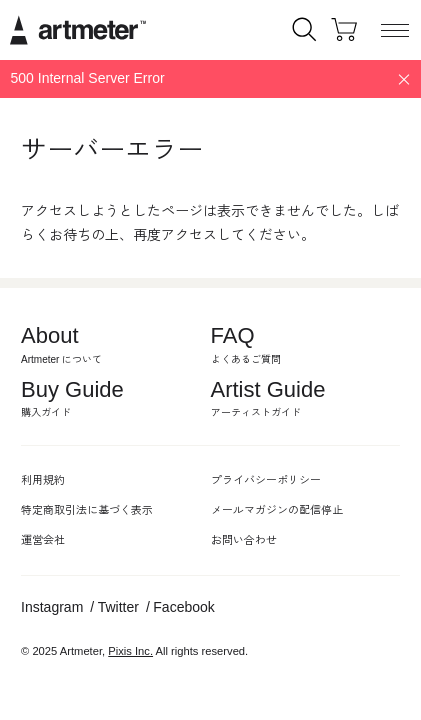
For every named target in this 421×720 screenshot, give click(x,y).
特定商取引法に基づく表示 (87, 510)
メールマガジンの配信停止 (277, 510)
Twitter (118, 607)
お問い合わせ (244, 540)
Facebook (183, 607)
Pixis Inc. (130, 651)
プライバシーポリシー (266, 480)
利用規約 (43, 480)
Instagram (52, 607)
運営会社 (43, 540)
